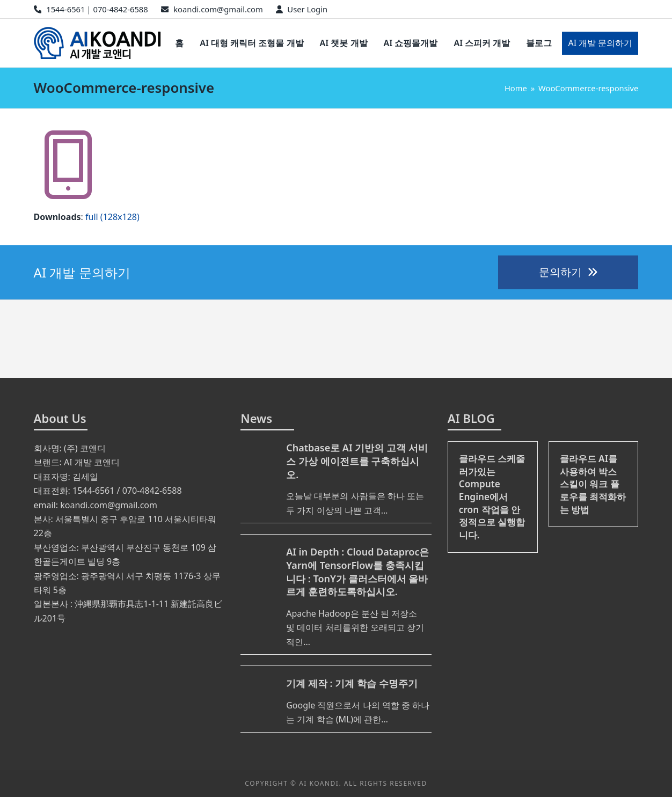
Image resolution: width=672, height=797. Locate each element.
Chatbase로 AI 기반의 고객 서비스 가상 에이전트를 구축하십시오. (357, 461)
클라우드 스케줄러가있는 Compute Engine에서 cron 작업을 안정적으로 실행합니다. (492, 497)
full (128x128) (112, 217)
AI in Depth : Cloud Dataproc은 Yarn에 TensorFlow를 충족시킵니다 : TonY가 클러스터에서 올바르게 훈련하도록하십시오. (357, 572)
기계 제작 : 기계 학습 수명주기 (352, 683)
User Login (307, 9)
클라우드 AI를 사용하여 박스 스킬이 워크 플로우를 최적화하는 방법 (593, 484)
